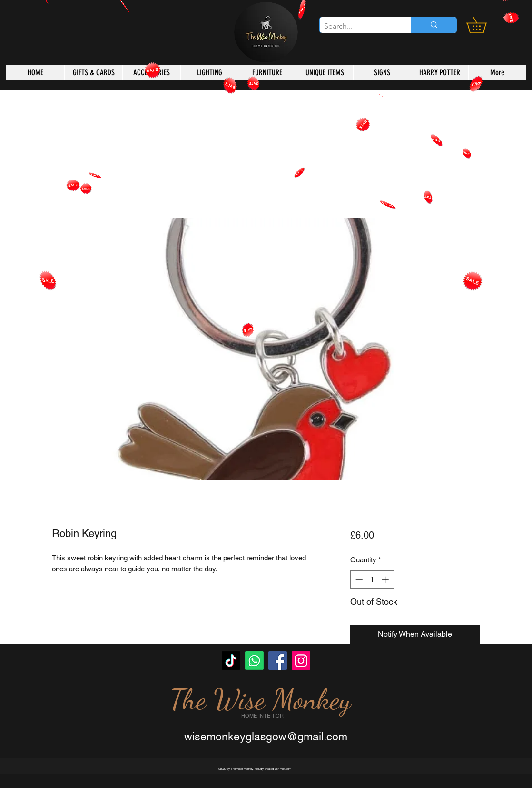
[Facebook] (278, 661)
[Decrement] (358, 580)
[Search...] (358, 26)
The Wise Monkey (260, 699)
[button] (484, 25)
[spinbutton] (372, 580)
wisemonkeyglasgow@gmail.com (266, 737)
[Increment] (386, 580)
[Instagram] (301, 661)
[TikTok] (231, 661)
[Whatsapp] (254, 661)
